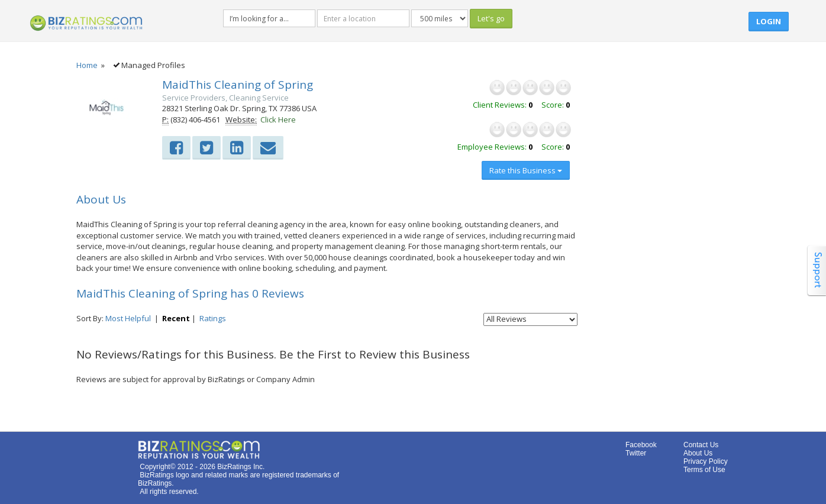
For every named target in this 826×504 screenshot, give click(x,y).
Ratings (213, 318)
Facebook (641, 445)
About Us (698, 453)
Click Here (278, 119)
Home (87, 65)
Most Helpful (128, 318)
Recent (176, 318)
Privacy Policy (706, 461)
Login (769, 21)
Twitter (636, 453)
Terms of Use (704, 470)
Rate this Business (526, 170)
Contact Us (701, 445)
